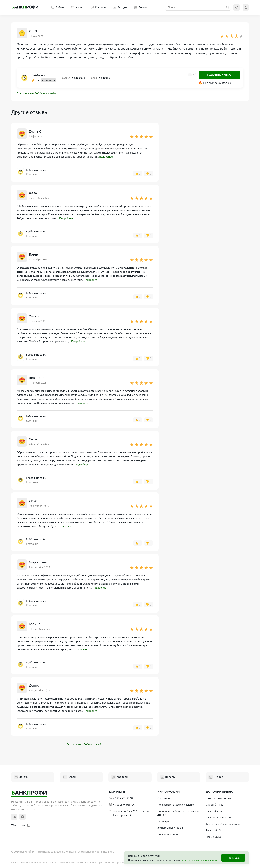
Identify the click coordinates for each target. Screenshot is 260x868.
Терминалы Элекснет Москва (223, 824)
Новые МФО (213, 837)
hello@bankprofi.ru (122, 805)
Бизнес (141, 7)
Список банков (215, 805)
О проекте (164, 798)
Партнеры (163, 821)
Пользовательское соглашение (176, 805)
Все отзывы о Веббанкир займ (38, 94)
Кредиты (98, 7)
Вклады (120, 7)
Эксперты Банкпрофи (170, 828)
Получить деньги (219, 75)
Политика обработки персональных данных (179, 813)
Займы (58, 7)
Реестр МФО (213, 831)
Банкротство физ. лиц (219, 798)
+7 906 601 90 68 (121, 798)
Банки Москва (214, 811)
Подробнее (106, 157)
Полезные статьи (168, 834)
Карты (77, 7)
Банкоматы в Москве (218, 818)
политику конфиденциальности (199, 860)
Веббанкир (39, 75)
